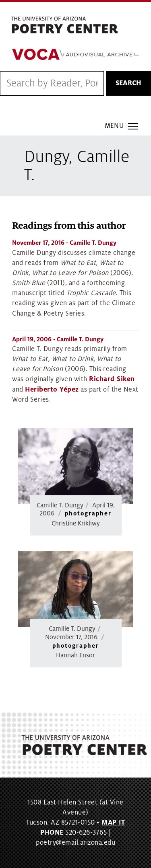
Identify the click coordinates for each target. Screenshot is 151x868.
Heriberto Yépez (52, 390)
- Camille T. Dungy (64, 243)
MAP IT (113, 823)
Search (128, 83)
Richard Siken (112, 379)
